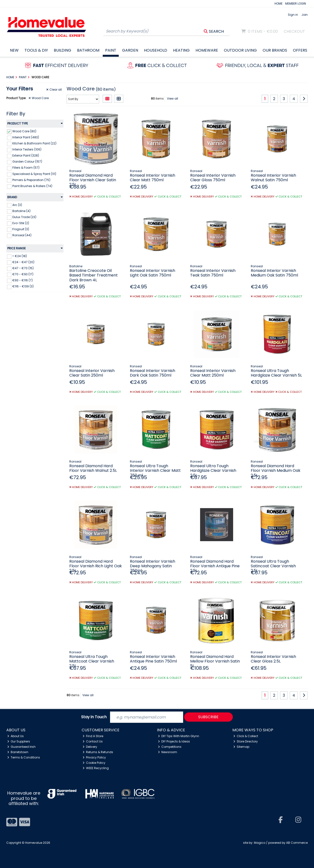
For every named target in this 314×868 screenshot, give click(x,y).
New (14, 50)
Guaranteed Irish (22, 747)
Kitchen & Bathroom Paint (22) (34, 143)
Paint (111, 50)
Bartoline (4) (21, 211)
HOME (279, 4)
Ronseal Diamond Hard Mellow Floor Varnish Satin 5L (215, 661)
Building (63, 50)
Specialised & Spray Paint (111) (34, 174)
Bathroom (88, 50)
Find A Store (93, 736)
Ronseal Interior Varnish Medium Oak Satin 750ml (274, 273)
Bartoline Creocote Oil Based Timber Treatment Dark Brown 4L (94, 275)
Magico (260, 843)
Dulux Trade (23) (24, 217)
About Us (16, 736)
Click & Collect (246, 736)
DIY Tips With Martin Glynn (179, 736)
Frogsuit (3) (21, 229)
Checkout (294, 31)
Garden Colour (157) (27, 162)
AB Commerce (297, 843)
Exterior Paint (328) (26, 155)
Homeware (207, 50)
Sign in (293, 15)
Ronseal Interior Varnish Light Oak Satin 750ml (153, 273)
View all (173, 99)
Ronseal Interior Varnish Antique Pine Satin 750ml (153, 659)
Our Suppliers (19, 741)
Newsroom (168, 752)
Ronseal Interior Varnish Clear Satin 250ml (92, 373)
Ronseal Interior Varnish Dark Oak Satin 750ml (153, 373)
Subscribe (208, 717)
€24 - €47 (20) (23, 262)
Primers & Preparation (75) (31, 180)
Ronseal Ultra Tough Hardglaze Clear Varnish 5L (276, 373)
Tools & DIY (36, 50)
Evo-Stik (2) (21, 223)
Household (156, 50)
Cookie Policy (94, 763)
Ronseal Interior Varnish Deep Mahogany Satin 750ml (153, 566)
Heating (181, 50)
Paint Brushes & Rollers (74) (32, 186)
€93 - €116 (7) (23, 280)
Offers (300, 50)
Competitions (170, 747)
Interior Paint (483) (26, 137)
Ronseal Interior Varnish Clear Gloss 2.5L (273, 659)
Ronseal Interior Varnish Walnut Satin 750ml (273, 178)
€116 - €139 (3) (23, 286)
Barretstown (18, 752)
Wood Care (39, 98)
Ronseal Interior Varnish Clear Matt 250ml (213, 373)
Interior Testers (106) (27, 149)
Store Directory (246, 741)
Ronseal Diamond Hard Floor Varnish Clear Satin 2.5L (93, 180)
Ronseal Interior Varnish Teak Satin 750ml (213, 273)
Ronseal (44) (22, 235)
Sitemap (241, 747)
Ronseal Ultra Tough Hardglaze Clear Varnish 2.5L (213, 470)
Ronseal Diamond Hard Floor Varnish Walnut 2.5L (93, 468)
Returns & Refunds (98, 752)
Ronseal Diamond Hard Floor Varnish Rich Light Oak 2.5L (96, 566)
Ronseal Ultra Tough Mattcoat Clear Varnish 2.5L (92, 661)
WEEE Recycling (96, 768)
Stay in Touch (94, 717)
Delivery (90, 747)
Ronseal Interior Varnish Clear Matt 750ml (153, 178)
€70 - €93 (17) (23, 274)
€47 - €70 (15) (23, 268)
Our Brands (275, 50)
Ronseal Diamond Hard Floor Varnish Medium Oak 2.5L (276, 470)
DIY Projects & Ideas (174, 741)
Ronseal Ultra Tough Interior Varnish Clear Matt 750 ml (155, 470)
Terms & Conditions (24, 757)
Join (305, 15)
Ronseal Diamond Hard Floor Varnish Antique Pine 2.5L (215, 566)
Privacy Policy (94, 757)
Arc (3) (17, 205)
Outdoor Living (240, 50)
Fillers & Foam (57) (26, 168)
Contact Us (93, 741)
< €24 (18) (20, 256)
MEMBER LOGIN (296, 4)
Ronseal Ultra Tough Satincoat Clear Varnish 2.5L (273, 566)
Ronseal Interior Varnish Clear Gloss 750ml (213, 178)
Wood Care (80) (24, 131)
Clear (54, 90)
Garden (130, 50)
